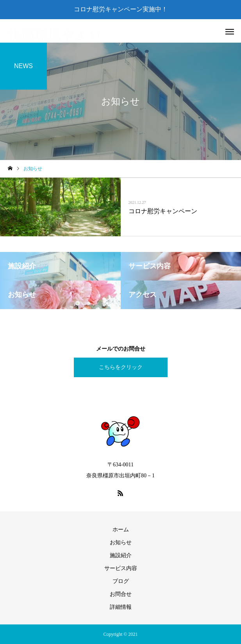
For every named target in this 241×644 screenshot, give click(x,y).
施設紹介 (121, 555)
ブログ (121, 581)
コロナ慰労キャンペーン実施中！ (121, 9)
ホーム (121, 530)
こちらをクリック (121, 367)
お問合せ (121, 594)
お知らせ (121, 542)
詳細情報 (121, 607)
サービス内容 (121, 568)
